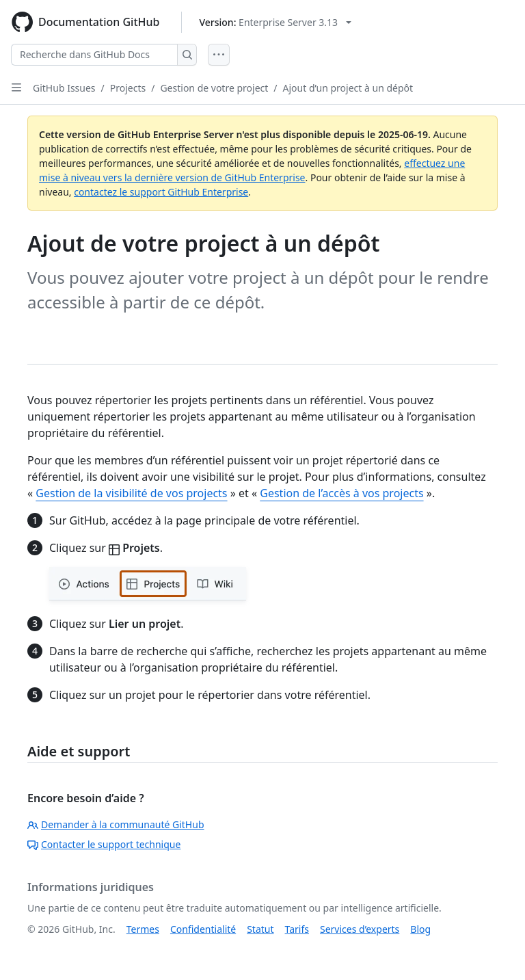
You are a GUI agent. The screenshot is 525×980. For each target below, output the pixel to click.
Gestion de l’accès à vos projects (341, 493)
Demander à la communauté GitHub (116, 824)
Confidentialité (203, 929)
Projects (128, 88)
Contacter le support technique (104, 844)
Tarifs (297, 929)
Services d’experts (360, 929)
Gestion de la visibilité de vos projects (131, 493)
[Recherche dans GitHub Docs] (94, 55)
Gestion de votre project (214, 88)
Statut (260, 929)
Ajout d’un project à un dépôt (348, 88)
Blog (420, 929)
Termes (143, 929)
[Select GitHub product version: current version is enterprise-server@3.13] (275, 22)
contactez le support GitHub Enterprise (161, 192)
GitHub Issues (64, 88)
